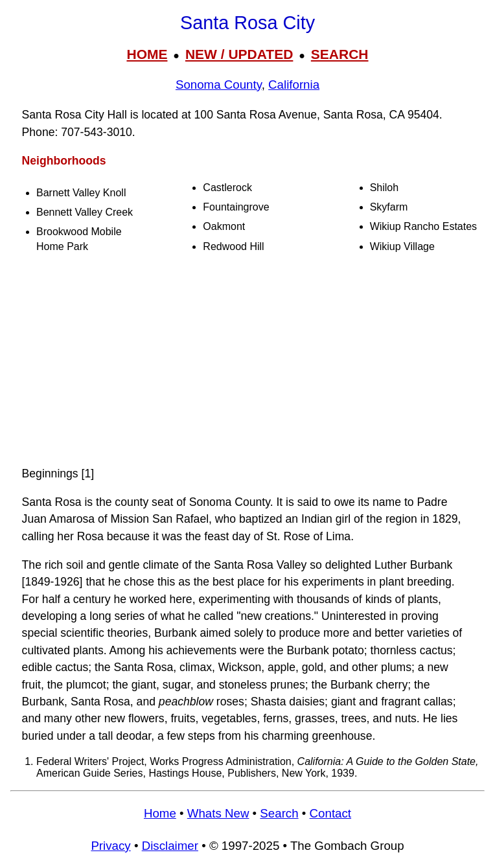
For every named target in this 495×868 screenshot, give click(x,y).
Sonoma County (219, 85)
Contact (330, 813)
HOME (147, 54)
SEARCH (340, 54)
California (294, 85)
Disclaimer (170, 846)
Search (279, 813)
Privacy (110, 846)
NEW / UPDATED (239, 54)
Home (160, 813)
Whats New (218, 813)
